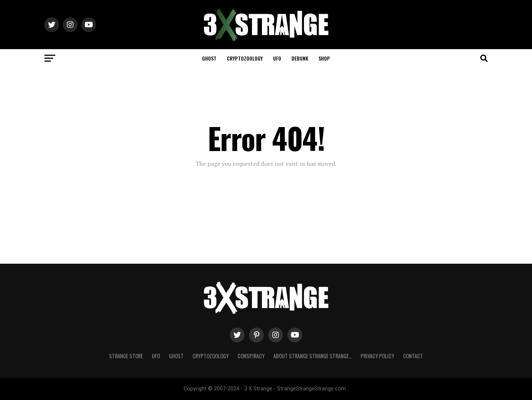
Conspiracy (251, 356)
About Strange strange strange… (313, 356)
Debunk (300, 58)
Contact (413, 356)
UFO (277, 58)
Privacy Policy (377, 356)
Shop (324, 58)
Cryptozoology (245, 58)
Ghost (209, 58)
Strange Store (126, 356)
